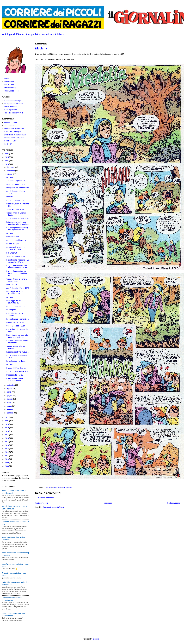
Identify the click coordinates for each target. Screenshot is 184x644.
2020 (7, 424)
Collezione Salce (11, 141)
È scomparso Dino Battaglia (17, 352)
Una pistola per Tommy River (18, 188)
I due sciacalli (12, 285)
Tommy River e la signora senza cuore (16, 280)
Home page (108, 503)
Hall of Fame (9, 85)
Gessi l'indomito (13, 237)
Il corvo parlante (11, 110)
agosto (10, 388)
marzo (10, 406)
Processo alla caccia (15, 375)
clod (51, 487)
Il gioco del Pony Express (16, 368)
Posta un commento (46, 498)
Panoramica (9, 82)
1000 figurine (9, 126)
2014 (7, 445)
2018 (7, 431)
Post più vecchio (174, 503)
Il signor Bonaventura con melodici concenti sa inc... (18, 267)
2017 (7, 435)
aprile (9, 402)
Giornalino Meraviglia (13, 132)
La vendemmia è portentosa (17, 319)
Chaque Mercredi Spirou (14, 138)
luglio (9, 392)
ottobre (10, 174)
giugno (10, 395)
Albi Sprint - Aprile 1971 (16, 181)
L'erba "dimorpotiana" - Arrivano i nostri (15, 380)
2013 (7, 449)
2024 (7, 161)
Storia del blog (10, 88)
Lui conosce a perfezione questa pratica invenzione (17, 223)
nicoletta (69, 487)
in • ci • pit (8, 144)
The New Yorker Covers (14, 113)
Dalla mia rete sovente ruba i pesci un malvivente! (18, 336)
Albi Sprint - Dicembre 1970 (17, 371)
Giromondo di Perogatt (13, 101)
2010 (7, 459)
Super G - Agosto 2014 (15, 184)
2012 (7, 452)
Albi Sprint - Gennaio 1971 (17, 306)
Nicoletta (41, 48)
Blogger (96, 639)
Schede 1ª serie (11, 123)
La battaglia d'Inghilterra (16, 361)
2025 (7, 157)
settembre (11, 385)
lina (63, 487)
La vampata (11, 310)
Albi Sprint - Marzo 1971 (16, 200)
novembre (11, 171)
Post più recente (42, 503)
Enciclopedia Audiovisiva (14, 129)
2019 (7, 428)
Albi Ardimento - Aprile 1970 (17, 218)
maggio (10, 399)
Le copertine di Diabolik (14, 104)
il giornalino (57, 487)
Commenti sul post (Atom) (53, 507)
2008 (7, 466)
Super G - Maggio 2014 (16, 326)
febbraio (10, 409)
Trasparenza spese (12, 91)
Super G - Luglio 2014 (15, 209)
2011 (7, 456)
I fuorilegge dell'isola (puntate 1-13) (14, 302)
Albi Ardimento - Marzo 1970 (18, 288)
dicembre (11, 167)
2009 (7, 463)
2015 (7, 442)
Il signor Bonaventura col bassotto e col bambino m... (17, 273)
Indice (7, 79)
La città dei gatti (13, 244)
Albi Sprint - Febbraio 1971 (17, 240)
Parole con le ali (11, 107)
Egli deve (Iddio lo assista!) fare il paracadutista (17, 229)
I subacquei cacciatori (15, 322)
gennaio (10, 413)
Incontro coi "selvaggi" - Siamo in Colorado (16, 248)
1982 (47, 487)
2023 (7, 164)
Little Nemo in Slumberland (15, 135)
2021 (7, 421)
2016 (7, 438)
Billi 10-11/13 (12, 253)
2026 (7, 154)
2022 (7, 417)
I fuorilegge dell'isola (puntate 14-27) (14, 293)
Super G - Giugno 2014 (16, 256)
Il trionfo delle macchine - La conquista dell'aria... (18, 261)
